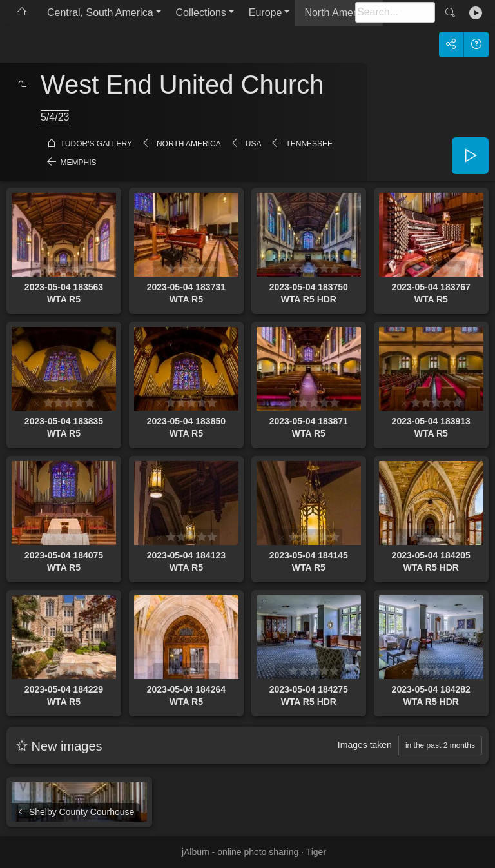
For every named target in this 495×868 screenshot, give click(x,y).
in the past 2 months (440, 745)
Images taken (365, 745)
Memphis (79, 163)
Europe (266, 13)
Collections (201, 13)
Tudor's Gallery (96, 144)
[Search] (395, 12)
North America (337, 13)
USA (254, 144)
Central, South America (100, 13)
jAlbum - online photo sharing (240, 852)
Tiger (316, 852)
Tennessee (309, 144)
